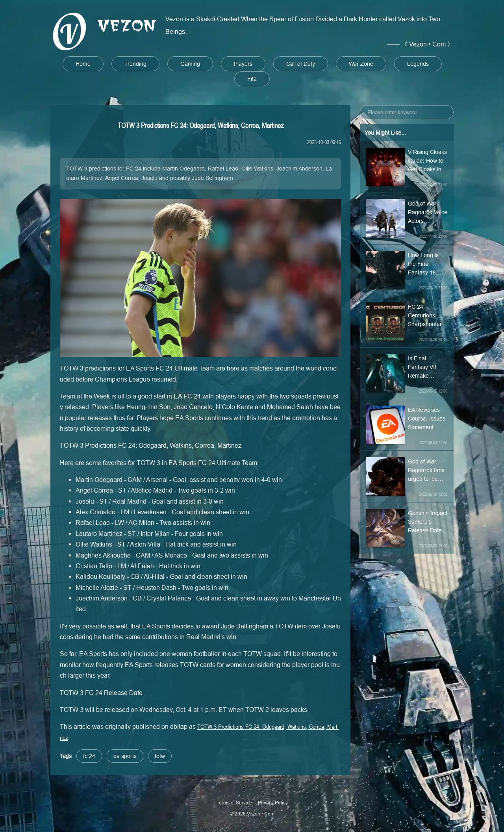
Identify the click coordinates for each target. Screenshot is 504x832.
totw (160, 756)
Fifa (252, 79)
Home (83, 64)
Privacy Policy (273, 803)
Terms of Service (234, 803)
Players (243, 64)
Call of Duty (301, 64)
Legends (418, 64)
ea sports (125, 756)
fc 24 (89, 756)
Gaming (190, 64)
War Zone (361, 64)
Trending (135, 64)
